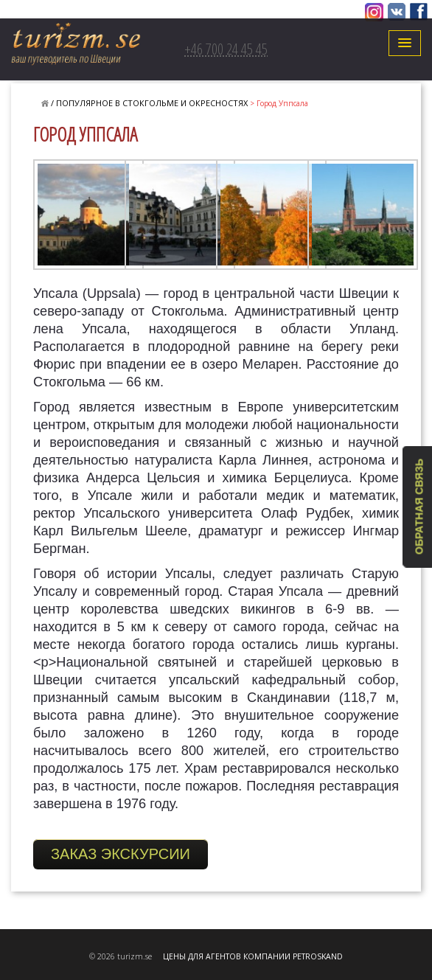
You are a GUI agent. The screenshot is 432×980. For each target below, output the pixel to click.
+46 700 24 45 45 (226, 49)
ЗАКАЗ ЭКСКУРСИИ (121, 854)
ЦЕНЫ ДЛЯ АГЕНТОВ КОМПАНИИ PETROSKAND (253, 956)
